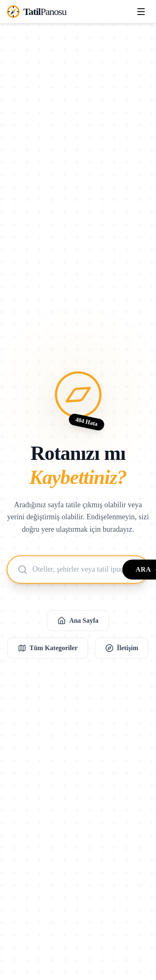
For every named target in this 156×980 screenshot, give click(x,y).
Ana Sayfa (78, 621)
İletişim (122, 648)
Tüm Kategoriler (48, 648)
